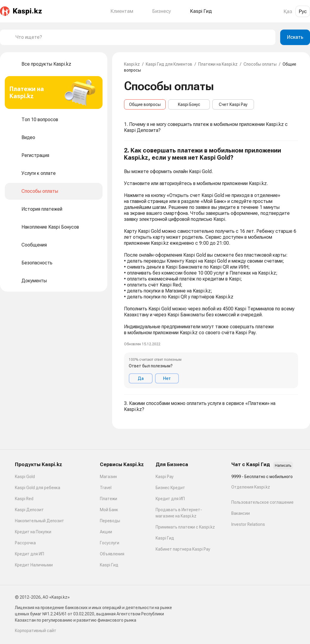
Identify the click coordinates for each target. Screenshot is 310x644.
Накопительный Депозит (39, 521)
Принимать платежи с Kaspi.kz (185, 527)
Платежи (108, 499)
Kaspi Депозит (29, 510)
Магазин (108, 477)
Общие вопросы (145, 104)
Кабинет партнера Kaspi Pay (183, 549)
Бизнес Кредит (170, 488)
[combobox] (143, 37)
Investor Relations (248, 524)
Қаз (288, 11)
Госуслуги (110, 543)
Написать (283, 466)
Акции (106, 532)
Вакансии (241, 513)
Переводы (110, 521)
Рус (303, 11)
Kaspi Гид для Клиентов (169, 64)
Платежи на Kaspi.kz (218, 64)
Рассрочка (25, 543)
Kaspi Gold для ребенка (38, 488)
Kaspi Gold (25, 477)
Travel (106, 488)
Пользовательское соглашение (262, 502)
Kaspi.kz (132, 64)
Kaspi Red (24, 499)
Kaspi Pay (165, 477)
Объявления (112, 554)
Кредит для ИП (30, 554)
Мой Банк (109, 510)
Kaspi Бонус (189, 104)
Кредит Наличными (34, 565)
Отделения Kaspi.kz (251, 487)
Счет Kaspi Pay (233, 104)
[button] (211, 268)
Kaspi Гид (109, 565)
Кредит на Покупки (33, 532)
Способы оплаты (260, 64)
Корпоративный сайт (36, 631)
